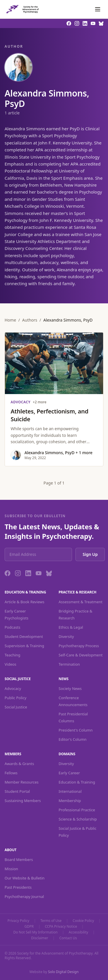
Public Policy (16, 698)
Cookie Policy (83, 921)
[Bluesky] (49, 573)
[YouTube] (39, 573)
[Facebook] (7, 573)
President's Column (76, 730)
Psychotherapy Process (79, 646)
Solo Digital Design (63, 972)
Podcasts (12, 627)
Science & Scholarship (78, 819)
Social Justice (16, 707)
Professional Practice (77, 810)
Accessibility (78, 932)
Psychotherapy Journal (24, 897)
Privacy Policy (18, 921)
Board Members (19, 860)
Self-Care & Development (81, 655)
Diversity (66, 636)
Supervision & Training (24, 646)
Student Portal (17, 791)
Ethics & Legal (71, 627)
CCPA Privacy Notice (61, 927)
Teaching (13, 655)
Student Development (24, 636)
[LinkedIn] (28, 573)
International (70, 791)
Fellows (11, 773)
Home (10, 320)
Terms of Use (51, 921)
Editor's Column (73, 739)
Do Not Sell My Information (35, 932)
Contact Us (68, 938)
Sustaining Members (23, 801)
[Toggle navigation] (98, 9)
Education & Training (77, 782)
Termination (69, 664)
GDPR (29, 927)
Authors (30, 320)
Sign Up (90, 554)
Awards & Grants (19, 764)
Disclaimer (40, 938)
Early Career (69, 773)
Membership (70, 801)
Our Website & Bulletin (25, 878)
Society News (70, 688)
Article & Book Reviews (24, 602)
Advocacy (13, 688)
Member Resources (22, 782)
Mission (11, 869)
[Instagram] (18, 573)
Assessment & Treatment (81, 602)
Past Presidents (18, 887)
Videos (11, 664)
